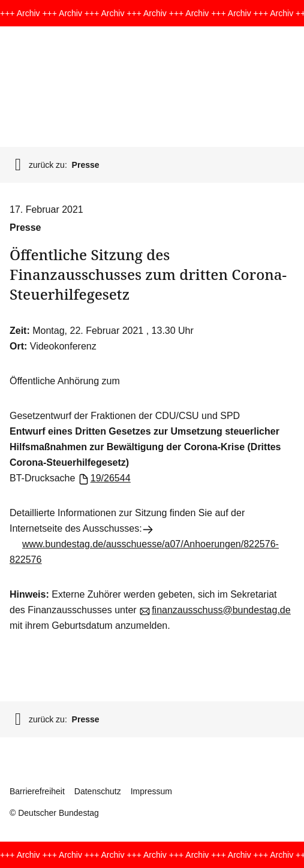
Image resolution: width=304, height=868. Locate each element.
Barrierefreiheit (37, 791)
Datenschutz (98, 791)
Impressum (151, 791)
